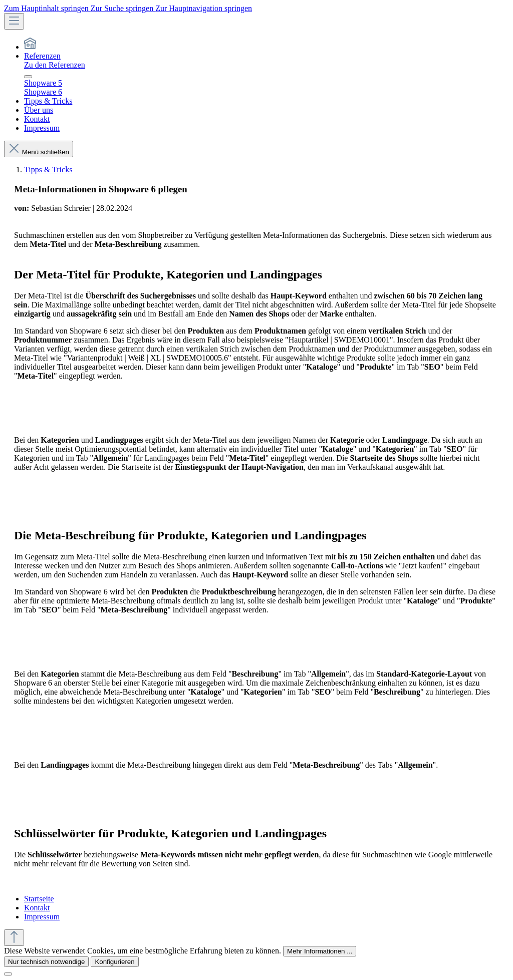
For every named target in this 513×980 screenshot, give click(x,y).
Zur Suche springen (123, 8)
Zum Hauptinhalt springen (47, 8)
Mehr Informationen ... (320, 951)
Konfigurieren (114, 962)
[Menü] (14, 21)
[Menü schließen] (28, 77)
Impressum (42, 917)
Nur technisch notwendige (46, 962)
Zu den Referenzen (55, 65)
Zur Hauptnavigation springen (204, 8)
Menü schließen (39, 152)
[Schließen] (8, 974)
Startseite (39, 899)
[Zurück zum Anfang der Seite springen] (14, 938)
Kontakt (37, 908)
